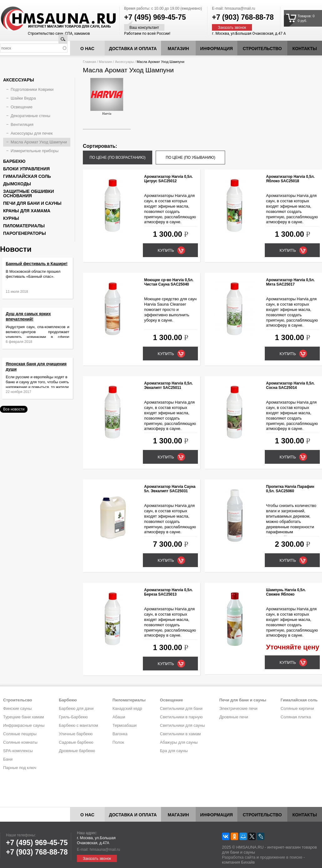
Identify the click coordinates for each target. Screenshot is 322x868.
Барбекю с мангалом (78, 725)
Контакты (304, 49)
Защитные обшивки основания (29, 194)
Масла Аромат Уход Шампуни (39, 142)
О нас (87, 49)
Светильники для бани (181, 708)
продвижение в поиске (281, 857)
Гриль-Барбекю (73, 717)
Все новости (14, 409)
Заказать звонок (232, 28)
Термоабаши (125, 725)
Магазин (179, 49)
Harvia (107, 97)
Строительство (262, 49)
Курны (11, 218)
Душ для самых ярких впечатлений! (31, 320)
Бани (8, 759)
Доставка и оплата (133, 49)
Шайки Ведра (23, 98)
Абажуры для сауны (179, 742)
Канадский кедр (127, 708)
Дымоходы (17, 184)
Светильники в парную (181, 717)
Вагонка (120, 734)
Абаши (119, 717)
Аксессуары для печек (32, 133)
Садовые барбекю (76, 742)
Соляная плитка (296, 717)
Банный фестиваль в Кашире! (37, 268)
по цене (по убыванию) (191, 158)
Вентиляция (22, 124)
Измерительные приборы (35, 151)
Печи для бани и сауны (32, 203)
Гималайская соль (27, 176)
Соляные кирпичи (297, 708)
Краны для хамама (27, 211)
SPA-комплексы (18, 751)
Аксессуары (124, 62)
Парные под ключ (20, 768)
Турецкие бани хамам (23, 717)
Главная (89, 62)
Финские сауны (17, 708)
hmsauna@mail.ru (240, 8)
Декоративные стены (30, 116)
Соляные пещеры (20, 734)
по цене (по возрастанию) (117, 158)
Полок (118, 742)
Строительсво (18, 700)
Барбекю (14, 161)
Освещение (22, 107)
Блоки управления (26, 169)
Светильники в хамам (181, 734)
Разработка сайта (239, 857)
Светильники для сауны (183, 725)
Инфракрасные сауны (24, 725)
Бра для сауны (174, 751)
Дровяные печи (234, 717)
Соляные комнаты (20, 742)
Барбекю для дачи (76, 708)
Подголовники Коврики (32, 89)
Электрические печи (238, 708)
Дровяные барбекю (77, 751)
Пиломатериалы (24, 226)
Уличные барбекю (76, 734)
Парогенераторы (25, 233)
